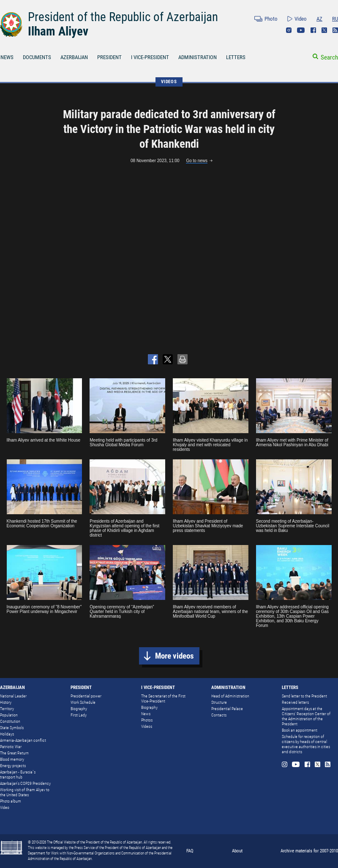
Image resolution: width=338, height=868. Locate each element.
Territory (7, 709)
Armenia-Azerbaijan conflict (23, 740)
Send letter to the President (304, 696)
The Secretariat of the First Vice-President (163, 698)
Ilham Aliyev (58, 31)
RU (335, 19)
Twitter (324, 30)
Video (301, 19)
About (237, 851)
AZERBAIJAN (74, 57)
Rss (335, 30)
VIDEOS (169, 82)
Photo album (11, 801)
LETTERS (236, 57)
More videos (174, 656)
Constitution (10, 721)
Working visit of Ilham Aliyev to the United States (25, 792)
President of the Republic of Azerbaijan (123, 17)
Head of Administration (230, 696)
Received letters (295, 702)
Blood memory (12, 759)
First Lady (79, 715)
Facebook (313, 30)
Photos (147, 720)
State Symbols (12, 728)
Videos (147, 726)
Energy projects (13, 766)
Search (329, 57)
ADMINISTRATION (198, 57)
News (146, 714)
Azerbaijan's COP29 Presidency (25, 783)
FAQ (190, 851)
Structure (219, 702)
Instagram (289, 30)
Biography (79, 709)
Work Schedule (83, 702)
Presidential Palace (227, 709)
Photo (271, 19)
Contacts (219, 715)
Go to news (197, 161)
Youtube (301, 30)
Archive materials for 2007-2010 (309, 851)
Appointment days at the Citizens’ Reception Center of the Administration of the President (306, 716)
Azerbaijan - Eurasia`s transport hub (18, 774)
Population (9, 715)
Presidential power (86, 696)
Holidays (7, 734)
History (6, 702)
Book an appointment (300, 730)
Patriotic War (11, 747)
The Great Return (14, 753)
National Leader (13, 696)
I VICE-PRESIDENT (150, 57)
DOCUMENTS (37, 57)
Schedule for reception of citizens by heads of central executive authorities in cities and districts (306, 744)
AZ (319, 19)
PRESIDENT (109, 57)
